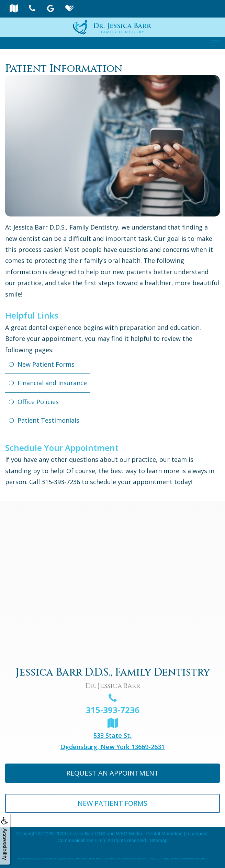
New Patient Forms (46, 364)
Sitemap (159, 841)
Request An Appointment (112, 773)
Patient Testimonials (48, 420)
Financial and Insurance (52, 383)
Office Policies (38, 402)
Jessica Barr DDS (86, 834)
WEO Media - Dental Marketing (149, 834)
